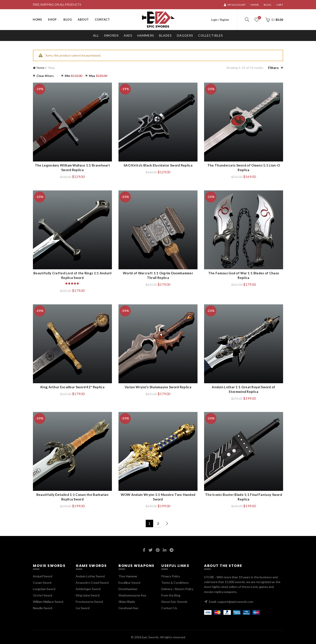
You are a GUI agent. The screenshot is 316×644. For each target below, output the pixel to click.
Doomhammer (128, 589)
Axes (128, 35)
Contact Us (169, 608)
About (83, 20)
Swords (111, 35)
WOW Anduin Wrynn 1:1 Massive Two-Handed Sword (158, 497)
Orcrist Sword (43, 595)
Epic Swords (150, 637)
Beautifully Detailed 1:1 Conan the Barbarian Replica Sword (72, 497)
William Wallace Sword (48, 602)
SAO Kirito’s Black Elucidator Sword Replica (158, 165)
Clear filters (45, 76)
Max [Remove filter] (98, 76)
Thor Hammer (128, 576)
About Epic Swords (174, 602)
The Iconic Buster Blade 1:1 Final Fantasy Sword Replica (244, 497)
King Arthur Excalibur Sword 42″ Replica (72, 387)
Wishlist (259, 18)
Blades (165, 35)
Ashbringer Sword (88, 589)
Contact (102, 20)
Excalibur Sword (129, 583)
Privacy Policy (171, 576)
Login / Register (220, 20)
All (96, 35)
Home (255, 5)
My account (235, 5)
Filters (273, 68)
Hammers (146, 35)
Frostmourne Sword (89, 602)
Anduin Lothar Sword (90, 576)
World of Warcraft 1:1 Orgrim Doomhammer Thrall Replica (158, 275)
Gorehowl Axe (128, 608)
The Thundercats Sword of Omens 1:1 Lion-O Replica (244, 168)
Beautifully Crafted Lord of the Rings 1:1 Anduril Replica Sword (72, 275)
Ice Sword (83, 608)
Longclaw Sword (44, 589)
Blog (268, 5)
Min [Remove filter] (73, 76)
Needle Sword (43, 608)
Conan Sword (42, 583)
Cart (280, 5)
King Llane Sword (88, 595)
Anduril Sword (43, 576)
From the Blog (171, 595)
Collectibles (211, 35)
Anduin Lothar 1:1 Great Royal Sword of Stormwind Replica (243, 389)
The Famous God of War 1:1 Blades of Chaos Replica (244, 275)
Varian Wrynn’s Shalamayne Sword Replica (158, 387)
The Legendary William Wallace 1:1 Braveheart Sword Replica (72, 168)
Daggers (185, 35)
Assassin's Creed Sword (92, 583)
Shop (52, 20)
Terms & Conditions (175, 583)
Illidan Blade (127, 602)
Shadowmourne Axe (132, 595)
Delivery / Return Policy (177, 589)
